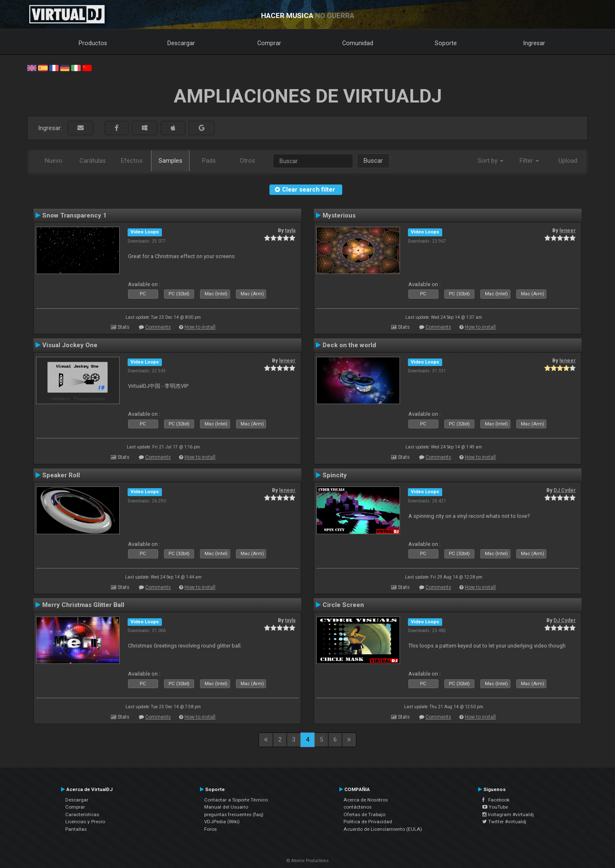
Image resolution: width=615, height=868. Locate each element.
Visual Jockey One (70, 345)
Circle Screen (343, 605)
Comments (158, 327)
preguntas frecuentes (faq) (234, 814)
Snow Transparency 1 (74, 215)
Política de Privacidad (368, 822)
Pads (209, 161)
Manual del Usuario (226, 807)
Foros (210, 829)
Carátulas (93, 161)
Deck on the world (349, 345)
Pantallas (76, 829)
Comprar (269, 43)
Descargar (181, 43)
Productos (93, 43)
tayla (290, 230)
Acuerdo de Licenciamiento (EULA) (383, 829)
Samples (170, 161)
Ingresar (534, 43)
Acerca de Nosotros (366, 800)
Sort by (491, 161)
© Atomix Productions (308, 861)
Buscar (373, 161)
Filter (529, 161)
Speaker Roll (61, 475)
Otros (247, 161)
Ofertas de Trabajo (364, 814)
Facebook (496, 800)
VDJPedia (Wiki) (222, 822)
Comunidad (358, 43)
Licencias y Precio (85, 822)
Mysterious (339, 215)
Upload (568, 161)
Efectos (132, 161)
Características (82, 814)
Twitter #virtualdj (504, 822)
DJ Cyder (565, 490)
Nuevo (54, 161)
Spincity (335, 475)
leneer (568, 230)
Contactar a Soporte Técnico (236, 800)
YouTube (495, 807)
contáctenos (357, 807)
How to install (200, 327)
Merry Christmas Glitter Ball (83, 605)
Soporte (446, 43)
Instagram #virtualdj (508, 814)
